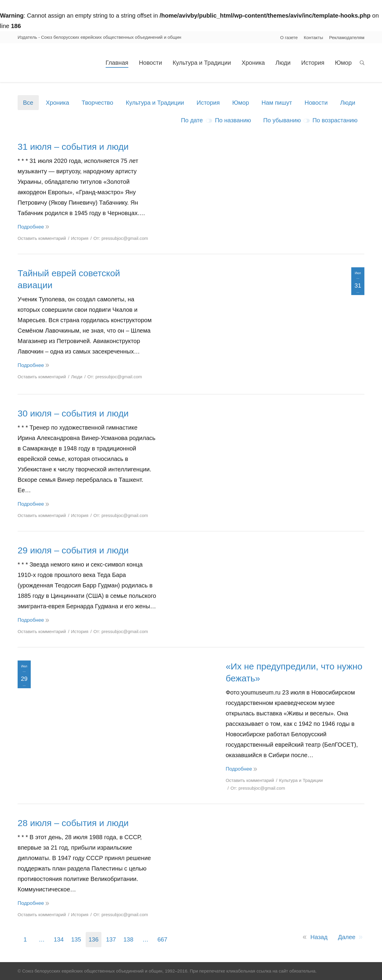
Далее (347, 937)
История (208, 103)
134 (59, 939)
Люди (348, 103)
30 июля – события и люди (73, 413)
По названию (233, 120)
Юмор (241, 103)
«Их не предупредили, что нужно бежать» (294, 672)
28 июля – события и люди (73, 823)
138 (128, 939)
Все (28, 103)
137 (111, 939)
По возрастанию (335, 120)
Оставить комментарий (42, 238)
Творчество (98, 103)
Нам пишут (277, 103)
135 (76, 939)
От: (121, 238)
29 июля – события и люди (73, 550)
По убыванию (282, 120)
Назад (319, 937)
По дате (192, 120)
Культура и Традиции (155, 103)
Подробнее (31, 227)
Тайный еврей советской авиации (69, 279)
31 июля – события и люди (73, 147)
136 (94, 939)
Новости (316, 103)
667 (162, 939)
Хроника (57, 103)
